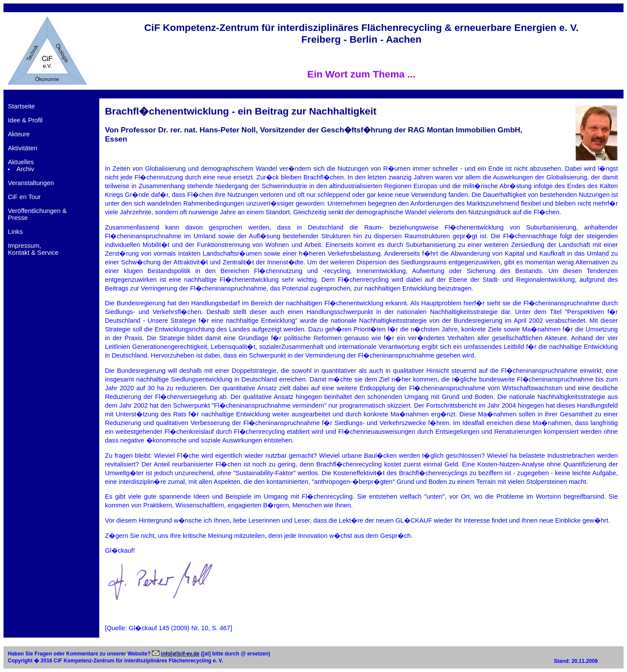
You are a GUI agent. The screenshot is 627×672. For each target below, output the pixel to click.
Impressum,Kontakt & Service (33, 249)
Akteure (19, 134)
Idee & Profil (25, 120)
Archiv (25, 169)
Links (15, 232)
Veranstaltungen (31, 183)
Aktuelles (21, 162)
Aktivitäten (23, 148)
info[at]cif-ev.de (180, 654)
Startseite (21, 106)
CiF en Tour (24, 197)
